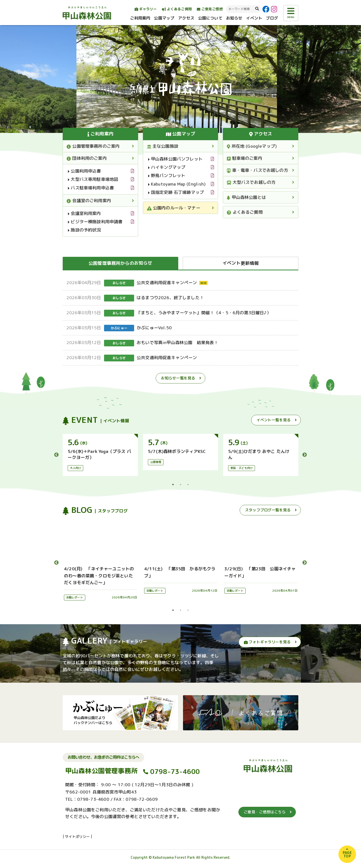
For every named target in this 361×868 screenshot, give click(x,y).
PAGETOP (347, 854)
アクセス (186, 18)
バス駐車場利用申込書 (91, 188)
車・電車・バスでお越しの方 (257, 170)
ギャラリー (146, 9)
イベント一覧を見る (274, 420)
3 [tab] (188, 485)
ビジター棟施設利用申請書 (95, 222)
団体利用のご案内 (87, 158)
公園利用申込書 (84, 171)
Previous (56, 455)
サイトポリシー (77, 837)
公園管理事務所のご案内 (93, 146)
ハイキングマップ (167, 167)
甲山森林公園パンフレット (175, 159)
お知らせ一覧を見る (178, 378)
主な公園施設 (163, 146)
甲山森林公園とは (246, 197)
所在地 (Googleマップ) (252, 146)
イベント (254, 18)
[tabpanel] (100, 455)
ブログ (272, 18)
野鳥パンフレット (167, 175)
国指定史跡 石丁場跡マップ (176, 192)
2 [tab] (180, 485)
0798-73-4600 (175, 771)
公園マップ (164, 18)
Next (305, 455)
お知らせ (234, 18)
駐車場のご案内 (245, 158)
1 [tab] (173, 485)
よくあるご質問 (177, 9)
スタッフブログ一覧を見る (268, 510)
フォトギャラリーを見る (267, 642)
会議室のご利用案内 (89, 201)
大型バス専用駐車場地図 (93, 179)
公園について (210, 18)
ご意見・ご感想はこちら (265, 812)
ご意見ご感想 (210, 9)
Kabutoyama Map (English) (177, 184)
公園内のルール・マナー (174, 208)
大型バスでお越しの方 (251, 182)
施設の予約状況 (84, 230)
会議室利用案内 (84, 213)
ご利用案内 (140, 18)
